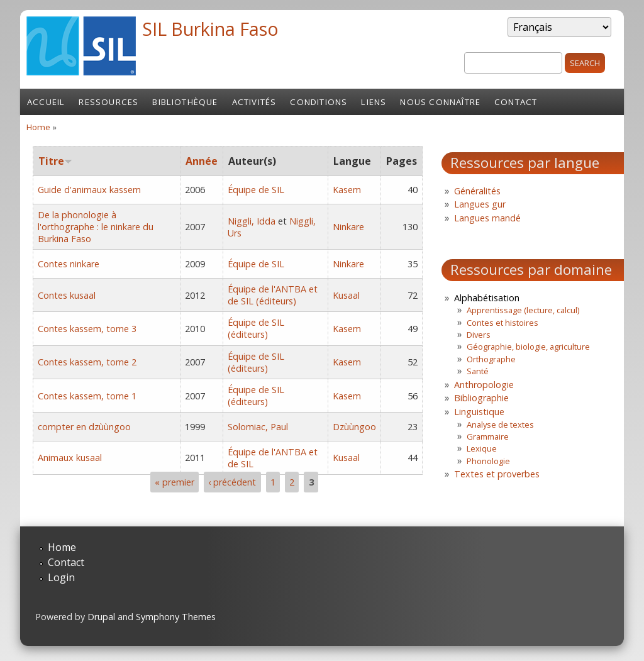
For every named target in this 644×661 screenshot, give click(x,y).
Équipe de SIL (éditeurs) (256, 328)
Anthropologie (484, 385)
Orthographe (491, 359)
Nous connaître (440, 102)
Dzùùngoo (354, 427)
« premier (175, 482)
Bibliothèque (185, 102)
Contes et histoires (502, 323)
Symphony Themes (176, 617)
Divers (479, 335)
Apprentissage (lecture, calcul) (523, 310)
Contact (516, 102)
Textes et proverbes (497, 474)
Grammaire (488, 436)
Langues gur (480, 204)
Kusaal (346, 295)
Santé (478, 371)
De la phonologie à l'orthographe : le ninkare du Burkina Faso (96, 227)
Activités (254, 102)
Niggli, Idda (252, 221)
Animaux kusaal (70, 458)
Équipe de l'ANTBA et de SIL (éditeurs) (273, 295)
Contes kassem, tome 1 (87, 396)
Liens (374, 102)
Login (61, 577)
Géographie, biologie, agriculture (528, 347)
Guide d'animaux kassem (89, 190)
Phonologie (488, 461)
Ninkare (348, 227)
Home (38, 127)
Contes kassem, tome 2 (87, 362)
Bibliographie (481, 398)
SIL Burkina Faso (210, 29)
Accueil (46, 102)
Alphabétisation (487, 298)
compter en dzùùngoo (84, 427)
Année (202, 161)
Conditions (319, 102)
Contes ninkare (69, 264)
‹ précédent (232, 482)
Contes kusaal (67, 295)
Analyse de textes (500, 425)
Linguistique (479, 412)
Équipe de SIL (256, 190)
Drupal (101, 617)
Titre (55, 161)
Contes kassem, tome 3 (87, 329)
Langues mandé (487, 218)
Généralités (477, 191)
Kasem (347, 190)
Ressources (108, 102)
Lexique (482, 448)
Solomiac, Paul (258, 427)
